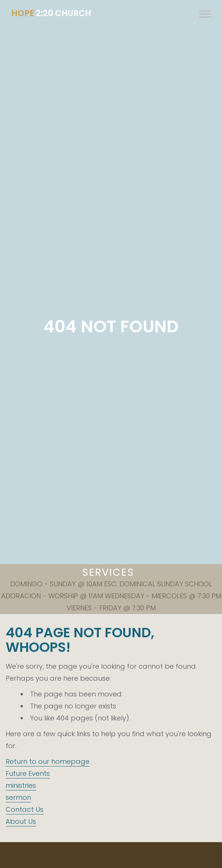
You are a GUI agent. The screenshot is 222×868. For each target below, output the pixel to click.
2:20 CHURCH (51, 13)
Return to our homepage (48, 761)
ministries (21, 785)
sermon (18, 797)
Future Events (28, 773)
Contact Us (25, 809)
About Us (21, 821)
